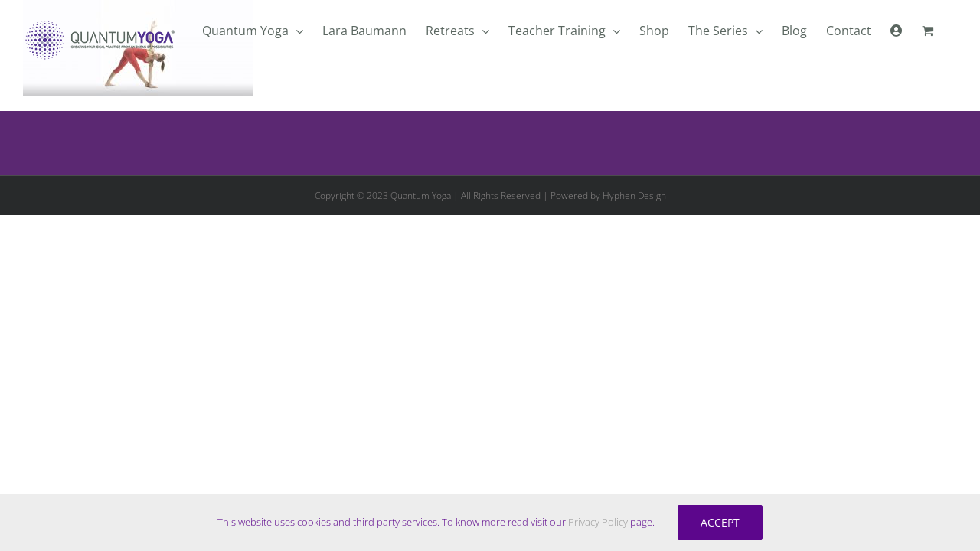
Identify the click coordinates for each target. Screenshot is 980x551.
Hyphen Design (634, 196)
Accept (720, 522)
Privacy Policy (598, 522)
